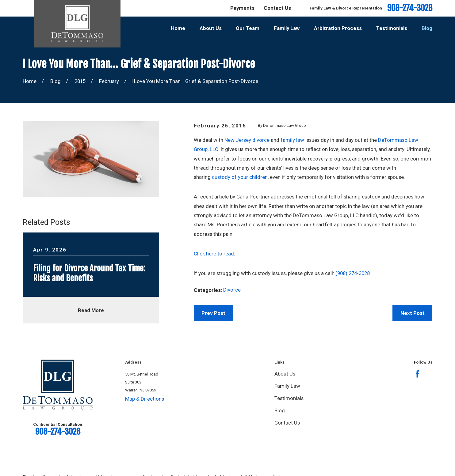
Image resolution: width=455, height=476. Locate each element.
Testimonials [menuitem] (392, 28)
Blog (280, 410)
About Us (285, 374)
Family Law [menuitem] (287, 28)
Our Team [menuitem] (248, 28)
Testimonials (289, 398)
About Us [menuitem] (211, 28)
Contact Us (277, 8)
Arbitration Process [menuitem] (338, 28)
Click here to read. (214, 254)
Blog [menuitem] (427, 28)
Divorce (232, 290)
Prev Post (213, 313)
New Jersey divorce (247, 140)
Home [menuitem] (178, 28)
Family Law (287, 386)
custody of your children (240, 177)
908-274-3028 (410, 8)
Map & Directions (145, 399)
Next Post (413, 313)
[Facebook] (418, 374)
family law (292, 140)
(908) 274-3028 (353, 273)
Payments (242, 8)
